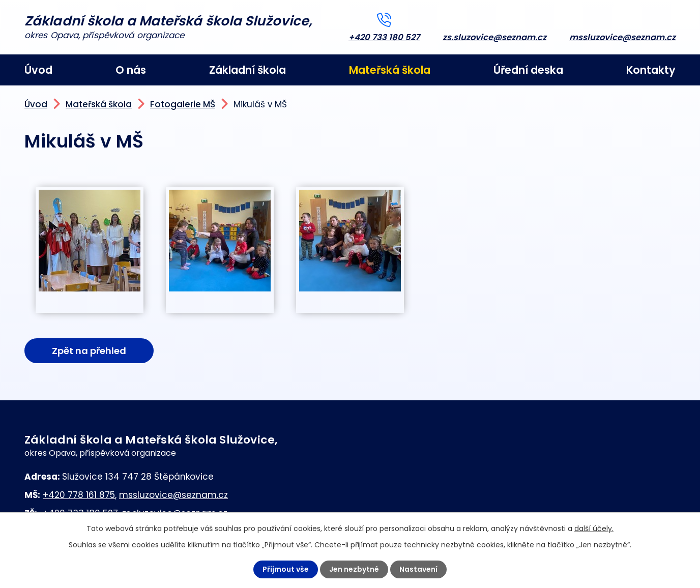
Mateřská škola (390, 70)
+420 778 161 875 (79, 495)
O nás (131, 70)
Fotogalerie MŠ (183, 104)
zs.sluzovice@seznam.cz (494, 37)
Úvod (38, 70)
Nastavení (418, 569)
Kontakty (651, 70)
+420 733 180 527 (384, 37)
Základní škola (247, 70)
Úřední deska (528, 70)
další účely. (594, 528)
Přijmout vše (286, 569)
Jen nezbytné (354, 569)
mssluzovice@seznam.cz (622, 37)
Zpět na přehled (89, 351)
